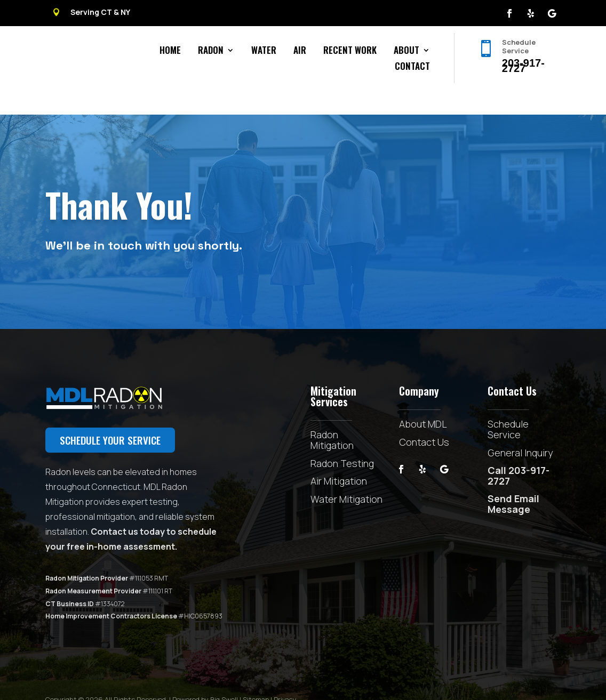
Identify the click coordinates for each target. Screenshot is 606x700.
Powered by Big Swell (205, 675)
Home (170, 51)
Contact (412, 67)
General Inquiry (520, 428)
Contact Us (424, 417)
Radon (211, 51)
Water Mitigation (346, 474)
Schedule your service (110, 415)
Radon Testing (342, 439)
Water (264, 51)
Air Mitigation (339, 456)
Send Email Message (513, 479)
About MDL (423, 399)
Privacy (285, 675)
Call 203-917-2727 (519, 451)
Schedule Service (508, 405)
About (406, 51)
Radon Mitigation (332, 415)
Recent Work (350, 51)
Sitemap (256, 675)
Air (300, 51)
